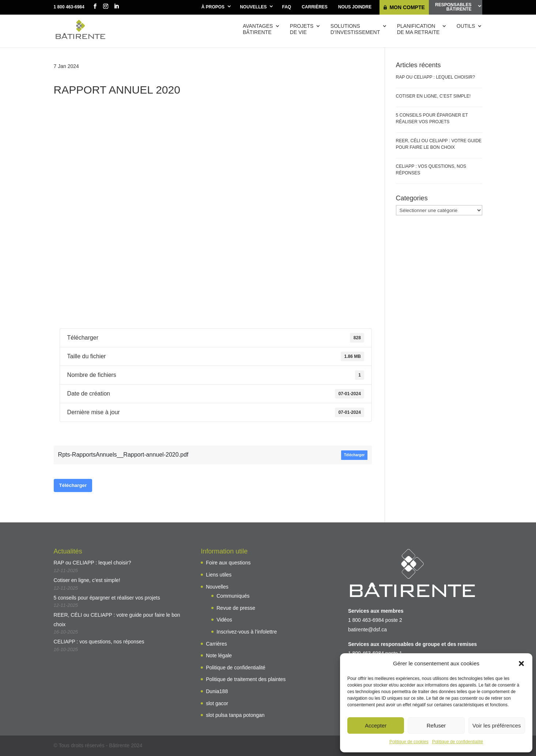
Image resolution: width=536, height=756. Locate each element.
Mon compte (407, 7)
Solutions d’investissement (355, 29)
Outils (466, 26)
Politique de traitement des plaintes (246, 679)
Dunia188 (217, 691)
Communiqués (233, 596)
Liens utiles (219, 575)
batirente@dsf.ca (367, 630)
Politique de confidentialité (458, 742)
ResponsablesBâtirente (453, 7)
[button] (521, 664)
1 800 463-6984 (69, 7)
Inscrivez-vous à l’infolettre (247, 632)
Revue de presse (236, 608)
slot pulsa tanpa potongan (235, 715)
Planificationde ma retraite (418, 29)
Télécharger (354, 455)
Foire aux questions (228, 563)
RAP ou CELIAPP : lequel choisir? (436, 77)
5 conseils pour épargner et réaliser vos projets (107, 598)
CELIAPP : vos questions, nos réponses (99, 642)
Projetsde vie (302, 29)
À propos (213, 7)
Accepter (376, 725)
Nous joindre (355, 7)
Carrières (315, 7)
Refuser (436, 725)
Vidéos (224, 620)
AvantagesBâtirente (258, 29)
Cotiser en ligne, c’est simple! (433, 96)
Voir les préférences (497, 725)
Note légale (219, 655)
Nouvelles (253, 7)
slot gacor (217, 703)
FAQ (286, 7)
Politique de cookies (409, 742)
